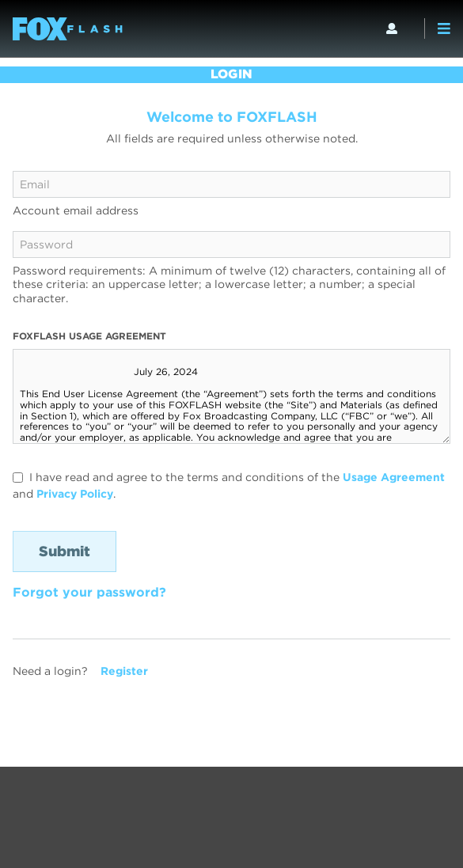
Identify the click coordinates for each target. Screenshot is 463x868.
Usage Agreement (394, 477)
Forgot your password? (89, 592)
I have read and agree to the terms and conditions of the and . (229, 485)
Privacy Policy (75, 494)
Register (124, 671)
